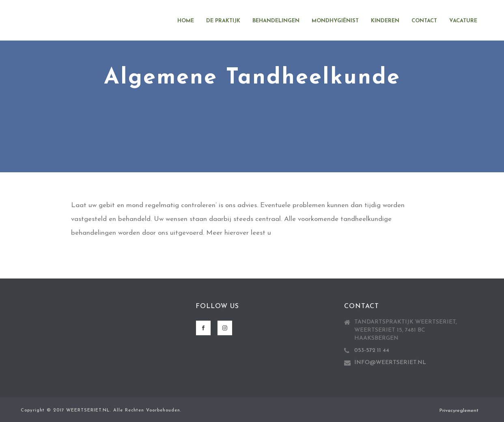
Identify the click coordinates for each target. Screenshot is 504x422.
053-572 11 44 (372, 350)
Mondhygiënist (335, 21)
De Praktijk (223, 21)
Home (186, 21)
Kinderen (385, 21)
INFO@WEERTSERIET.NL (390, 363)
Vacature (463, 21)
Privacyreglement (459, 411)
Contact (424, 21)
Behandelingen (276, 21)
